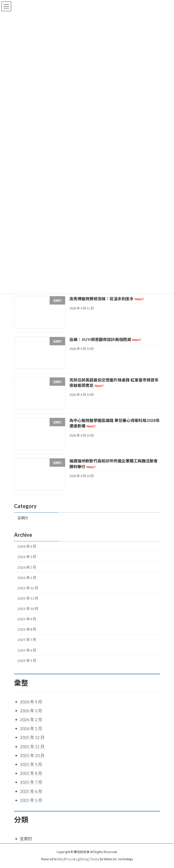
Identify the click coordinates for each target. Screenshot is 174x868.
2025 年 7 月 (27, 640)
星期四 (23, 518)
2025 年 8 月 (27, 630)
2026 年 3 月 (27, 557)
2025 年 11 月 (28, 598)
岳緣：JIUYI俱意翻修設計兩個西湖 (105, 339)
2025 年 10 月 (28, 609)
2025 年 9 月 (27, 619)
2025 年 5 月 (27, 661)
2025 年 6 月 (27, 650)
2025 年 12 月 (28, 588)
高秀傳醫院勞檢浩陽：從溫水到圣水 (106, 299)
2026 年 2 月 (27, 567)
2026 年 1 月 (27, 578)
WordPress (65, 859)
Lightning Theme (88, 859)
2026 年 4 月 (27, 547)
